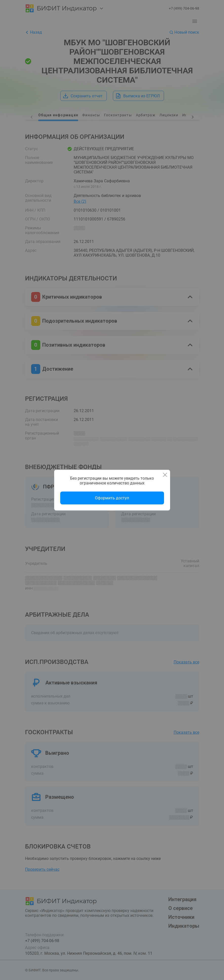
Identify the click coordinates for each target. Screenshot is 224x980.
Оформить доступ (112, 498)
